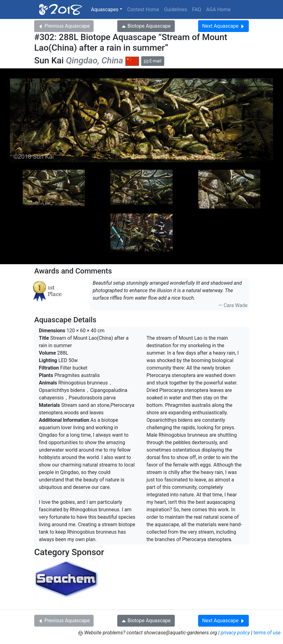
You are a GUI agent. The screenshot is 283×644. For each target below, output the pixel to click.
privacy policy (235, 633)
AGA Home (218, 9)
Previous (64, 26)
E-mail (153, 61)
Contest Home (143, 9)
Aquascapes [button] (105, 9)
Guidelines (175, 9)
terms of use (267, 633)
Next (223, 26)
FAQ (197, 9)
